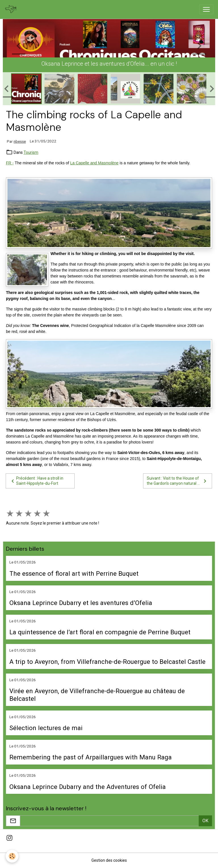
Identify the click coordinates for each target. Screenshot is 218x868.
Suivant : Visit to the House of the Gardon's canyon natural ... (178, 481)
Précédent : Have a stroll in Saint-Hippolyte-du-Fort (36, 481)
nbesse (20, 141)
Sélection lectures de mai (46, 728)
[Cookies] (12, 856)
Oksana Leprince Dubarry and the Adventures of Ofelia (88, 787)
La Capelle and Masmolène (94, 163)
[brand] (12, 9)
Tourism (31, 152)
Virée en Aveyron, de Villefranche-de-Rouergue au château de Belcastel (97, 695)
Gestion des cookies (109, 860)
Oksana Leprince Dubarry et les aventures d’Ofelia (81, 603)
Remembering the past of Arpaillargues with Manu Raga (91, 757)
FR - (10, 163)
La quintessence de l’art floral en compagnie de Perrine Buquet (100, 632)
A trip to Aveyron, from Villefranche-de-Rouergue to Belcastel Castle (107, 662)
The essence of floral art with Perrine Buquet (74, 573)
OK (205, 821)
